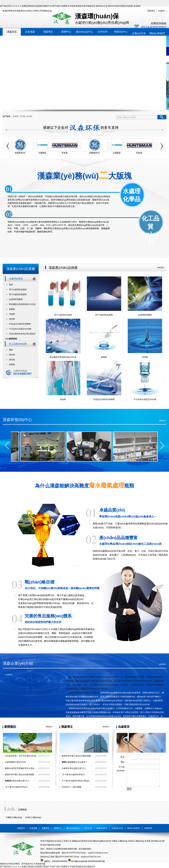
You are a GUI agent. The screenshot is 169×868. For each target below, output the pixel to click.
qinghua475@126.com (91, 857)
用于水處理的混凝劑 (18, 290)
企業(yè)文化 (139, 33)
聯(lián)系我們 (157, 33)
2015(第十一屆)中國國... (72, 787)
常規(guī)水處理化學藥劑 (20, 324)
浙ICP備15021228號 (52, 845)
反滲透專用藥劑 (16, 299)
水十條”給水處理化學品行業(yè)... (76, 781)
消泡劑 (23, 116)
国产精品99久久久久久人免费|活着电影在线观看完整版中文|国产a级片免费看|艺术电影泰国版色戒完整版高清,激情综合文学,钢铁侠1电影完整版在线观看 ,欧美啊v (70, 6)
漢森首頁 (12, 32)
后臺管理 (148, 828)
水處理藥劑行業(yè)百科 (15, 762)
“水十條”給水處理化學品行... (17, 787)
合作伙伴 (103, 32)
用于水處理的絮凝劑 (18, 294)
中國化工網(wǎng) (14, 817)
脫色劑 (29, 116)
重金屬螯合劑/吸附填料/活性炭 (22, 304)
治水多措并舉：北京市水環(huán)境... (21, 756)
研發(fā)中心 (121, 32)
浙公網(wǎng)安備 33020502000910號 (86, 861)
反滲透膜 (13, 339)
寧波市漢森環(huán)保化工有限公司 (26, 11)
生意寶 (147, 841)
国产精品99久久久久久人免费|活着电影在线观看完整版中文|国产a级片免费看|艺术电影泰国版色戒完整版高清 (48, 867)
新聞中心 (66, 32)
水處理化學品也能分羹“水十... (18, 781)
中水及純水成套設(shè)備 (20, 329)
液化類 (12, 360)
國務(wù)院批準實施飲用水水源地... (20, 768)
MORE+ (163, 421)
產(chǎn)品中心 (84, 32)
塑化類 (12, 355)
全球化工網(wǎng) (33, 817)
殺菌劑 (16, 116)
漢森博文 (151, 11)
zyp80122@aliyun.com (98, 853)
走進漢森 (30, 32)
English (162, 11)
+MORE (160, 268)
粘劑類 (12, 365)
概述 (11, 285)
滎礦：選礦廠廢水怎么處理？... (75, 762)
